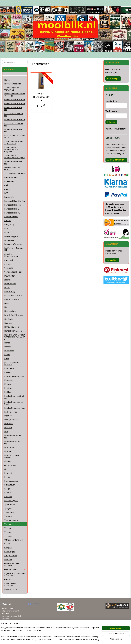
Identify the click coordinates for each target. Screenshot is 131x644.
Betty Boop (9, 224)
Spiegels (8, 508)
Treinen (8, 528)
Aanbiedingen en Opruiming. (12, 89)
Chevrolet (9, 260)
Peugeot (8, 473)
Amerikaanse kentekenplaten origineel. (11, 149)
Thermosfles (10, 524)
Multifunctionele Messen (12, 456)
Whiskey (8, 560)
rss (61, 640)
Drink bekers (10, 284)
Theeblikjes (9, 512)
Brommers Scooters (13, 244)
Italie (6, 359)
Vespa (7, 544)
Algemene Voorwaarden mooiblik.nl (15, 574)
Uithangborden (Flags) (14, 540)
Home (7, 80)
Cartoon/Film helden (13, 272)
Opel (6, 469)
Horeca (7, 347)
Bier (6, 228)
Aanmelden (112, 260)
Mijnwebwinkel (90, 640)
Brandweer (9, 240)
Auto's (7, 189)
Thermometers (11, 520)
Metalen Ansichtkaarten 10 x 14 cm (15, 95)
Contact (8, 579)
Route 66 (8, 497)
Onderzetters (10, 465)
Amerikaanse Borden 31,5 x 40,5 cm (14, 142)
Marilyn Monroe (11, 420)
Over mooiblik (8, 608)
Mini (6, 432)
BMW (7, 232)
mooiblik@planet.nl (9, 621)
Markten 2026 (10, 589)
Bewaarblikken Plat (13, 205)
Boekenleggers (11, 236)
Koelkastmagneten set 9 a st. (14, 403)
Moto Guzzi (9, 447)
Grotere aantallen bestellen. (12, 564)
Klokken (8, 392)
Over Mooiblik (15, 569)
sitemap (56, 640)
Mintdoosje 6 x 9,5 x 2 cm (14, 442)
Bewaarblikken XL (12, 213)
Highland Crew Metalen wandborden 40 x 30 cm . (15, 337)
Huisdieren (9, 351)
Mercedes (9, 424)
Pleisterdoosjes (11, 481)
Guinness (8, 323)
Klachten (6, 619)
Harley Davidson (12, 327)
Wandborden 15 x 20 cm (15, 104)
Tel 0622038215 (8, 624)
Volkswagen (10, 552)
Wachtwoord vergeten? (116, 129)
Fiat (6, 307)
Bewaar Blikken (11, 217)
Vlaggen (8, 548)
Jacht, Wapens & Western (11, 363)
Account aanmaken (116, 160)
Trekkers (8, 536)
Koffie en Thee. (11, 412)
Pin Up (7, 477)
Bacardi (8, 221)
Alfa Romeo (9, 181)
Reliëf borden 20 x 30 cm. (14, 115)
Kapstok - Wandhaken (14, 376)
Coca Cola (9, 268)
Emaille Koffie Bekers (14, 296)
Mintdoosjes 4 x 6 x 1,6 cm (14, 436)
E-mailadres (111, 101)
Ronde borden (11, 177)
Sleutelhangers (11, 501)
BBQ (6, 193)
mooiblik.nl (34, 604)
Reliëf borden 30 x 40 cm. (14, 125)
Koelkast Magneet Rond (15, 408)
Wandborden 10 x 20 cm (15, 100)
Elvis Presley (10, 292)
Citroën (8, 264)
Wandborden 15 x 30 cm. (13, 109)
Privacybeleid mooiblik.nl (10, 584)
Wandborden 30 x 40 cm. (13, 131)
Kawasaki (8, 380)
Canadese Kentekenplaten (11, 255)
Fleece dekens (10, 311)
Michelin (8, 428)
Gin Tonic (8, 319)
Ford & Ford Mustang (14, 315)
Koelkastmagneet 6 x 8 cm (14, 397)
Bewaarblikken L (12, 209)
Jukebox (8, 372)
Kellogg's (8, 384)
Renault (8, 493)
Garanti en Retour (9, 627)
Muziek (8, 461)
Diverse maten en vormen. (12, 168)
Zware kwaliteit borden (14, 173)
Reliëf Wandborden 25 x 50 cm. (15, 137)
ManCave (8, 416)
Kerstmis (8, 388)
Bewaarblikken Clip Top (15, 201)
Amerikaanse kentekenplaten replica (14, 157)
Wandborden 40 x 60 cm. (13, 162)
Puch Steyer (10, 485)
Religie (7, 489)
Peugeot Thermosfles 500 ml (41, 97)
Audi (6, 185)
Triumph (8, 532)
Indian (7, 355)
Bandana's (9, 197)
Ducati (7, 288)
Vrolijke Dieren (11, 556)
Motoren (8, 451)
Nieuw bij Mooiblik (13, 84)
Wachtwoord (111, 111)
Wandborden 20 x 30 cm (15, 120)
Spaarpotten (10, 504)
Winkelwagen (113, 78)
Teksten (8, 516)
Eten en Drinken (11, 299)
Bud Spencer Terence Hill (14, 249)
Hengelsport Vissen (13, 331)
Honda (7, 343)
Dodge (7, 280)
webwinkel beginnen (70, 640)
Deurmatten (10, 276)
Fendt (7, 303)
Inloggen (111, 122)
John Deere (9, 368)
